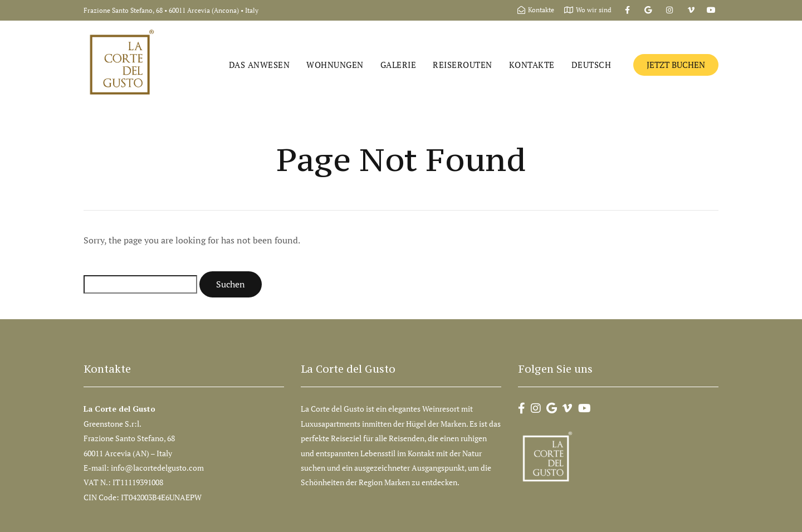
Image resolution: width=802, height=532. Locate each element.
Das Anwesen (260, 65)
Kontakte (532, 65)
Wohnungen (335, 65)
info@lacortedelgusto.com (158, 468)
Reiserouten (463, 65)
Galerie (398, 65)
